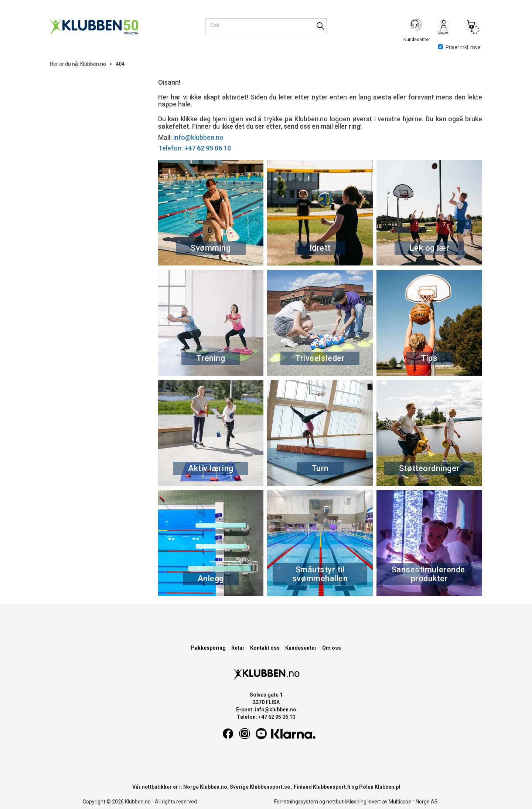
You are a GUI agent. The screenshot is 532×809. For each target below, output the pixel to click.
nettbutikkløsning (346, 802)
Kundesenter (301, 648)
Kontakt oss (265, 648)
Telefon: (195, 148)
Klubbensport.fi (332, 787)
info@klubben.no (198, 137)
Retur (238, 648)
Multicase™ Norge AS (413, 802)
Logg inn (444, 26)
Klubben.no (93, 64)
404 (120, 64)
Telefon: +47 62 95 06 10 (266, 717)
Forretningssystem (296, 802)
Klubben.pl (387, 787)
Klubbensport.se (270, 787)
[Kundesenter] (416, 26)
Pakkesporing (208, 648)
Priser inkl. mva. (460, 47)
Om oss (332, 648)
